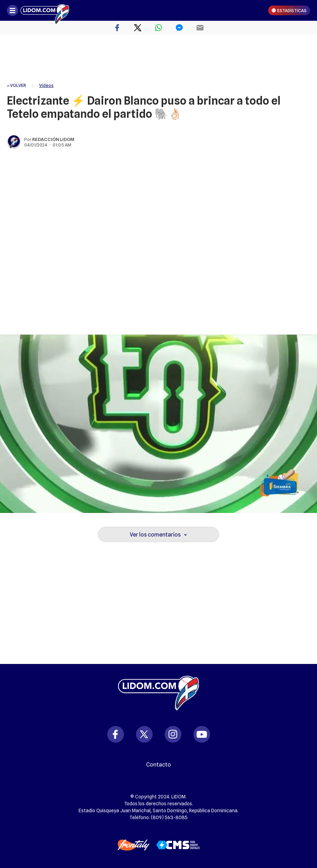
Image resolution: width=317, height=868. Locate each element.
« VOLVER (16, 85)
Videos (46, 85)
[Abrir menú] (12, 10)
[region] (158, 59)
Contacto (158, 765)
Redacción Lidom (53, 139)
